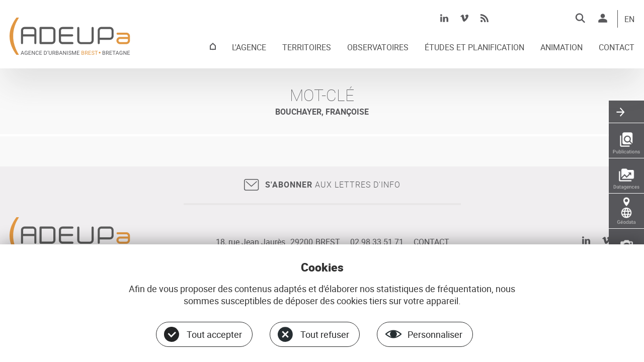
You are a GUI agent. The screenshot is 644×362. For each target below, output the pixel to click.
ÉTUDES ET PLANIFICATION (474, 48)
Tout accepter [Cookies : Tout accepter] (214, 334)
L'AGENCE (249, 48)
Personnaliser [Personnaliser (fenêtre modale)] (435, 334)
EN (629, 20)
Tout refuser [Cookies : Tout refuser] (325, 334)
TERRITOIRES (307, 48)
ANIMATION (561, 48)
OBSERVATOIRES (378, 48)
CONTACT (617, 48)
